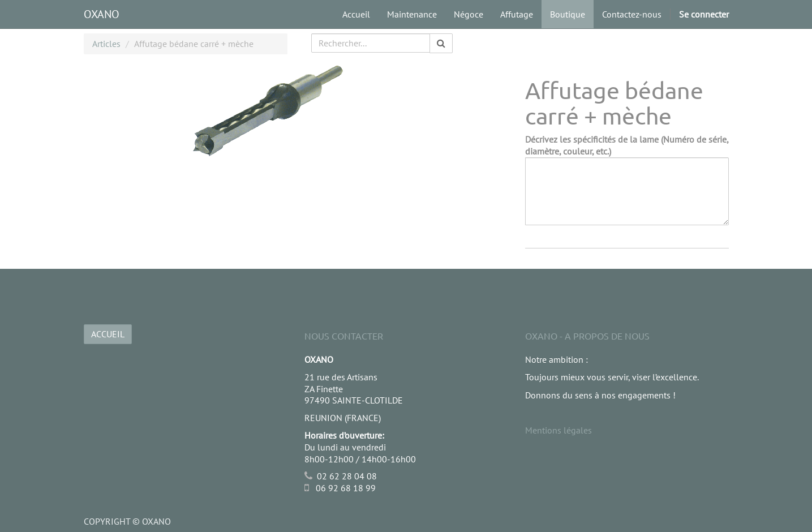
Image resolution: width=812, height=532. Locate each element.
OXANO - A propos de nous (587, 336)
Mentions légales (558, 430)
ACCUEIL (108, 334)
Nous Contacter (344, 336)
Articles (106, 44)
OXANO (102, 14)
